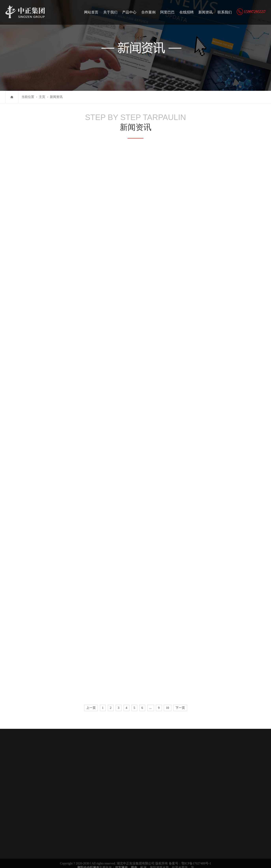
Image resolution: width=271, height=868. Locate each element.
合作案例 (148, 12)
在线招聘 (187, 12)
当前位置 (28, 97)
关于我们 (110, 12)
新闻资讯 (205, 12)
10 (168, 704)
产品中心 (129, 12)
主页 (42, 97)
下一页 (180, 704)
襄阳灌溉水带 (159, 863)
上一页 (91, 704)
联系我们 (225, 12)
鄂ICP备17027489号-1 (196, 859)
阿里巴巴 (167, 12)
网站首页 (91, 12)
